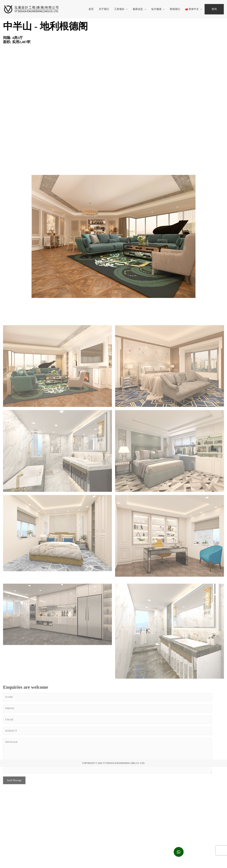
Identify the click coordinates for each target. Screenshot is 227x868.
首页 (91, 9)
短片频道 (156, 9)
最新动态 (138, 9)
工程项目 (119, 9)
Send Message (14, 821)
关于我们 (104, 9)
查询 (214, 9)
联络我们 (175, 9)
